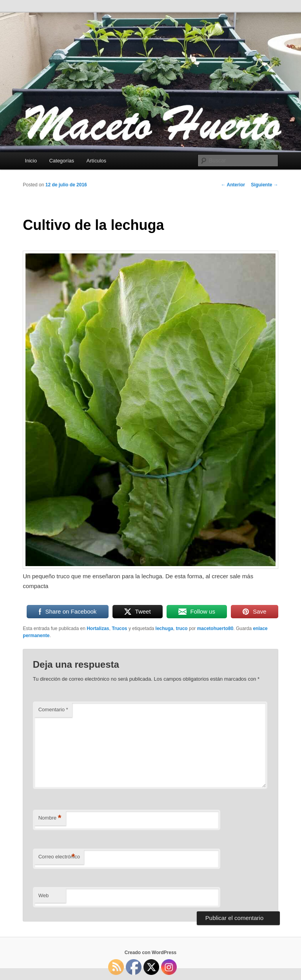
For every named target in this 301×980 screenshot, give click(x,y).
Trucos (119, 628)
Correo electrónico (59, 857)
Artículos (97, 161)
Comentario (53, 709)
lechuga (164, 628)
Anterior (233, 185)
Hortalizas (98, 628)
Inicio (31, 161)
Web (44, 895)
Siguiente (264, 185)
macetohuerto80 (215, 628)
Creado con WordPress (150, 953)
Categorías (62, 161)
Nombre (50, 818)
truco (182, 628)
